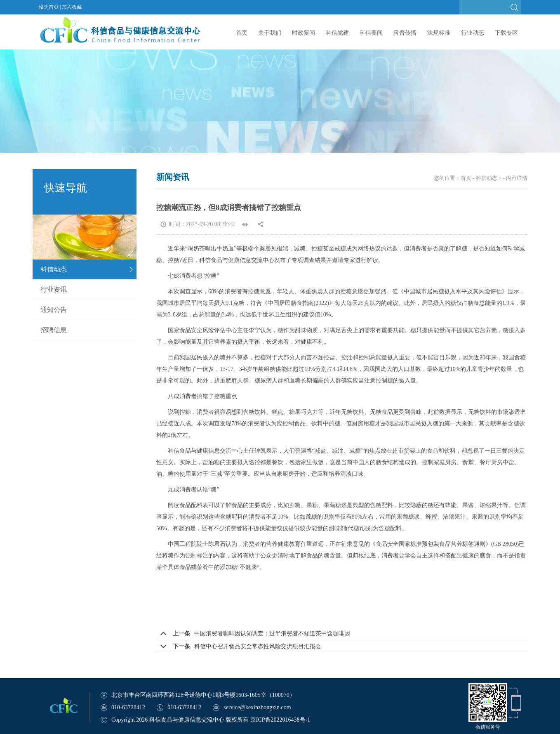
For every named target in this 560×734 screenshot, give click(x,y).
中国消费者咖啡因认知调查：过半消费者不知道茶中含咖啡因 (272, 634)
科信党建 (337, 33)
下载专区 (506, 33)
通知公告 (54, 310)
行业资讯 (54, 289)
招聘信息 (54, 330)
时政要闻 (304, 33)
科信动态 (54, 269)
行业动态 (473, 33)
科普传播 (405, 33)
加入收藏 (72, 7)
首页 (242, 33)
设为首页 (49, 7)
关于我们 (270, 33)
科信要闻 (371, 33)
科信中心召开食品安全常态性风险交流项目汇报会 (258, 646)
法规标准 (439, 33)
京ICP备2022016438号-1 (280, 720)
